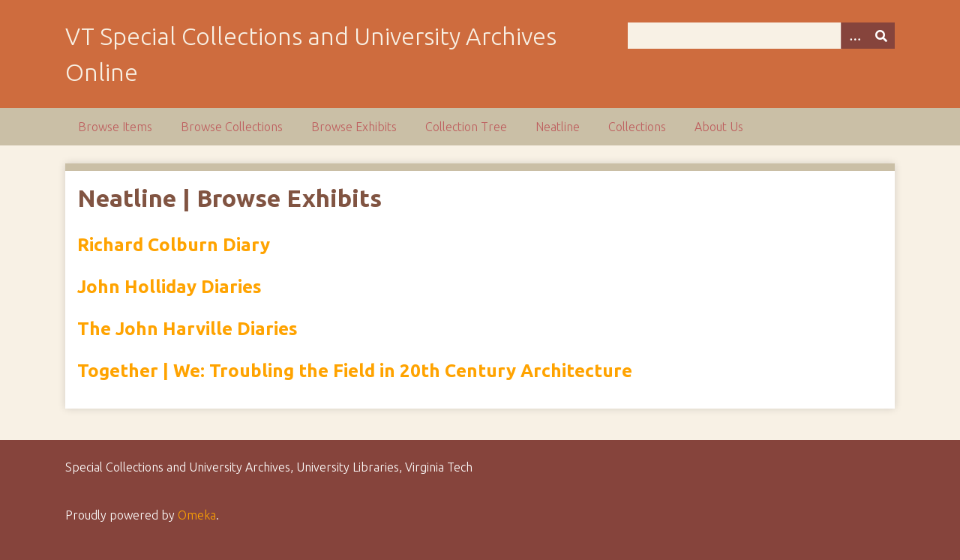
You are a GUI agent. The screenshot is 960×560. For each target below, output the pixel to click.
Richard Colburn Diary (174, 245)
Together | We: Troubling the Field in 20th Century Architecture (355, 371)
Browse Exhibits (354, 127)
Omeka (197, 515)
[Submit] (881, 36)
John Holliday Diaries (169, 287)
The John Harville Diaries (187, 329)
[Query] (761, 36)
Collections (637, 127)
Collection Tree (466, 127)
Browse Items (115, 127)
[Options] (854, 36)
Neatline (558, 127)
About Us (719, 127)
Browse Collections (232, 127)
